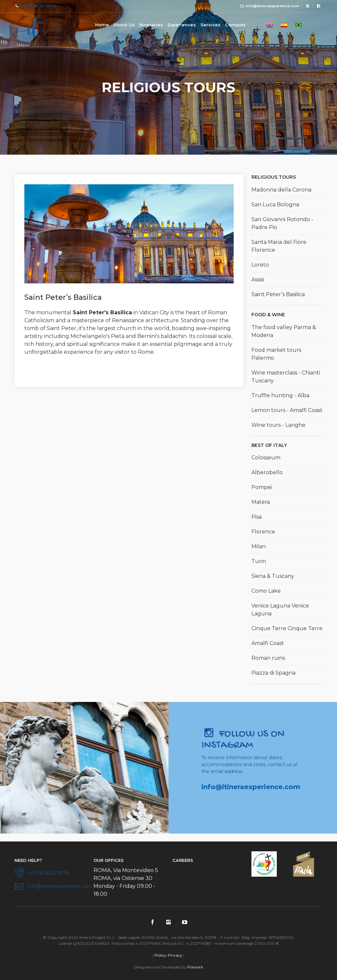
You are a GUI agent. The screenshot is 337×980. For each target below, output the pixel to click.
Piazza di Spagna (273, 673)
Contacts (235, 25)
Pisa (257, 517)
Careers (183, 860)
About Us (124, 25)
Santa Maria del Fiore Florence (279, 246)
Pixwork (195, 967)
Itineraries (151, 25)
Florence (263, 532)
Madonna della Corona (281, 190)
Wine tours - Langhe (278, 425)
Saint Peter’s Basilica (278, 294)
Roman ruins (268, 658)
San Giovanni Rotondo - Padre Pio (282, 223)
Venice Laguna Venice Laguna (280, 610)
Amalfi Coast (268, 643)
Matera (261, 502)
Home (102, 25)
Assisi (258, 280)
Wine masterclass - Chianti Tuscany (286, 377)
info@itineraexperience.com (272, 6)
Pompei (262, 487)
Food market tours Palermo (276, 354)
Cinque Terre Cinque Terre (287, 628)
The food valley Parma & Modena (284, 331)
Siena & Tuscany (273, 576)
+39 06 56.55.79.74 (38, 6)
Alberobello (267, 472)
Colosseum (266, 458)
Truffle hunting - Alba (280, 395)
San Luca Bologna (275, 205)
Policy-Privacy (168, 955)
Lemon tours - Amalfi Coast (287, 410)
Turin (259, 561)
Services (210, 25)
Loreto (260, 265)
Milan (259, 546)
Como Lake (266, 591)
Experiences (182, 25)
